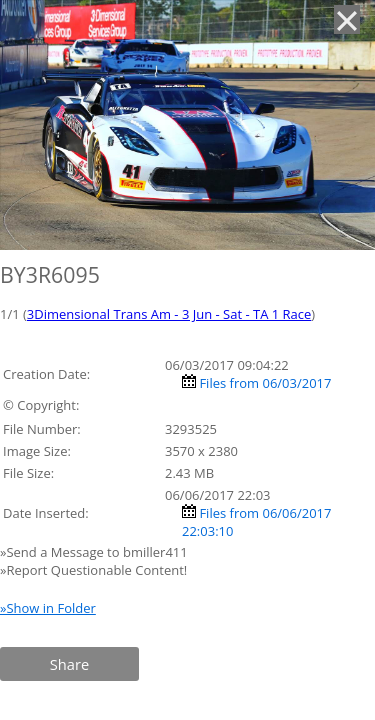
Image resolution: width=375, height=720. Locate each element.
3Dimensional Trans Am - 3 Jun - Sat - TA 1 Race (169, 314)
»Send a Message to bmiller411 (95, 552)
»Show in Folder (48, 608)
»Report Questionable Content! (93, 570)
